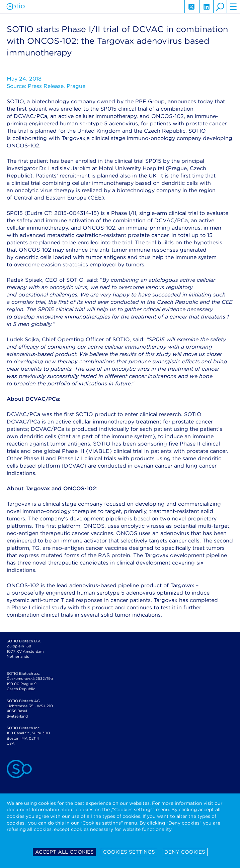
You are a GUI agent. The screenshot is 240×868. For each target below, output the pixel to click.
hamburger (233, 7)
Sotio (16, 7)
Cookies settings (129, 852)
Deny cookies (185, 852)
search (220, 7)
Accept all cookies (64, 852)
